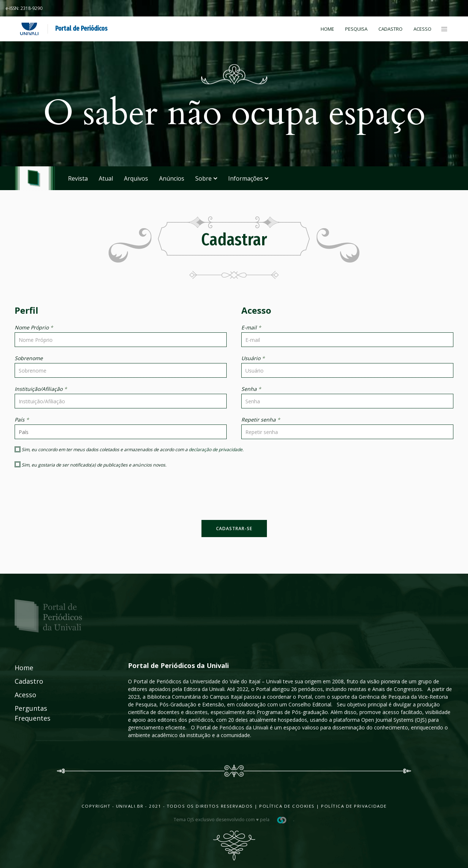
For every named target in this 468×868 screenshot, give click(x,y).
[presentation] (234, 498)
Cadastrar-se (234, 529)
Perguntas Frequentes (24, 713)
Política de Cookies (287, 806)
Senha (251, 389)
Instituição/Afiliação (41, 389)
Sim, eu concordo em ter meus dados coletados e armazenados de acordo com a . (129, 450)
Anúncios (172, 178)
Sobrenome (29, 358)
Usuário (253, 358)
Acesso (422, 29)
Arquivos (136, 178)
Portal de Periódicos (81, 29)
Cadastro (390, 29)
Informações (248, 178)
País (22, 420)
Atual (106, 178)
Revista (78, 178)
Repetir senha (261, 420)
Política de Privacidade (354, 806)
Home (327, 29)
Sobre (206, 178)
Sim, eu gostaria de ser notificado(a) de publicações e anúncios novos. (90, 465)
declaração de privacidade (216, 450)
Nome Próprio (34, 327)
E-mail (251, 327)
